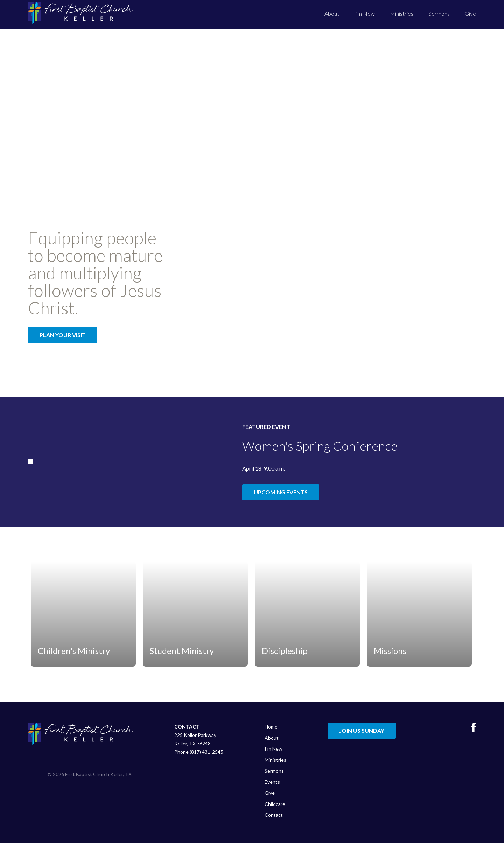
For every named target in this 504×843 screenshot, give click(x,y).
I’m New (365, 13)
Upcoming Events (281, 492)
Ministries (402, 13)
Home (271, 727)
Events (272, 782)
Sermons (439, 13)
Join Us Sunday (362, 730)
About (332, 13)
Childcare (275, 804)
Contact (274, 815)
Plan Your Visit (63, 335)
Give (470, 13)
